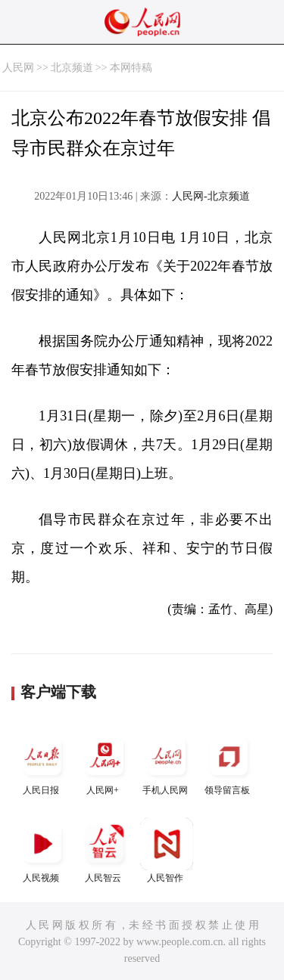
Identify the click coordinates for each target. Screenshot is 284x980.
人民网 (18, 68)
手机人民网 (167, 763)
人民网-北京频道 (211, 196)
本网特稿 (131, 68)
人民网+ (105, 763)
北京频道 (72, 68)
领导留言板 (229, 763)
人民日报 (42, 763)
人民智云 (105, 850)
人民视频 (42, 850)
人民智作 (167, 850)
